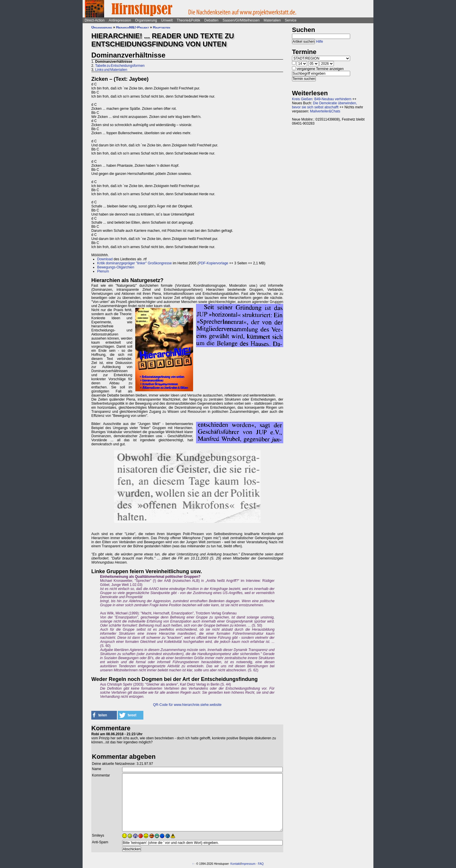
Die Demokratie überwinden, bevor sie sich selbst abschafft (324, 105)
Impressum (248, 864)
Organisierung (146, 20)
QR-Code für (163, 705)
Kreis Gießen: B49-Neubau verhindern (322, 99)
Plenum (103, 271)
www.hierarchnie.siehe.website (198, 705)
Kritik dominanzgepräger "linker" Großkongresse (135, 263)
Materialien (272, 20)
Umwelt (167, 20)
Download (105, 259)
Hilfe (320, 42)
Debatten (212, 20)
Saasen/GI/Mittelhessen (241, 20)
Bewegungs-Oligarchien (116, 267)
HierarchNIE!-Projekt (133, 27)
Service (291, 20)
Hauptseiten (162, 27)
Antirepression (120, 20)
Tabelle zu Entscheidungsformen (120, 66)
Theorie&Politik (189, 20)
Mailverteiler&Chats (325, 111)
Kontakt (235, 864)
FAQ (261, 864)
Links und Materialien (111, 70)
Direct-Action (95, 20)
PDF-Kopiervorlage (213, 263)
